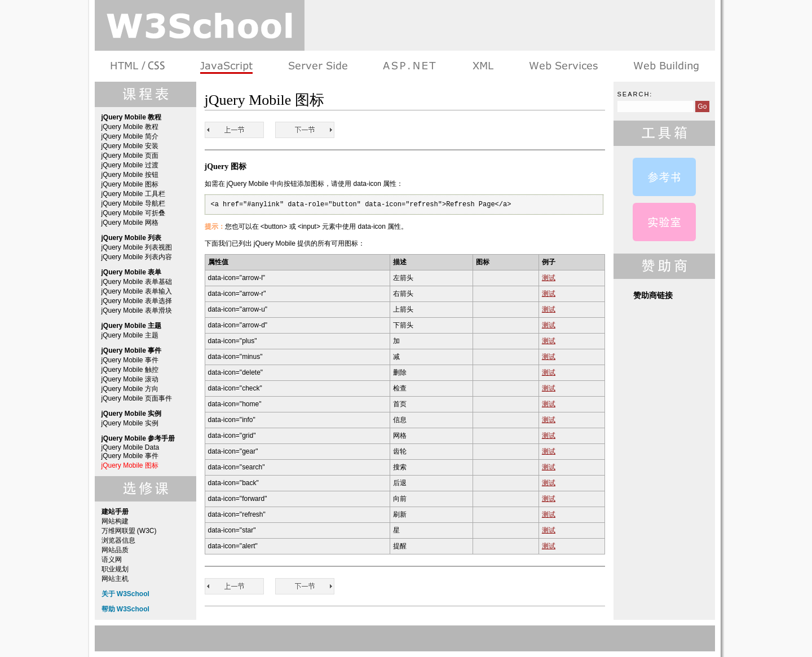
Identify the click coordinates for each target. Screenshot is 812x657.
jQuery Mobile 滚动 (130, 379)
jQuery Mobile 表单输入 (137, 291)
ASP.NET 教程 (409, 66)
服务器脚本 (318, 66)
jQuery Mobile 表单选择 (137, 301)
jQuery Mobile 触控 (130, 370)
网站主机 (115, 579)
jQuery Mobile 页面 (130, 156)
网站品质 (115, 550)
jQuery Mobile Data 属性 (664, 177)
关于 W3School (125, 594)
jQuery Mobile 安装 (130, 146)
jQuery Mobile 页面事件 (137, 398)
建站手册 (665, 66)
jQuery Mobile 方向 (130, 389)
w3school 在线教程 (200, 25)
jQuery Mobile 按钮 (130, 175)
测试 (549, 278)
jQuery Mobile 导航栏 (133, 203)
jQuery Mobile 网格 (130, 223)
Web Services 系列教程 (563, 66)
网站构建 (115, 521)
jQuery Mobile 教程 (130, 127)
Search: (635, 94)
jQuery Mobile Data (131, 447)
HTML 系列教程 (138, 66)
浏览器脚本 (226, 66)
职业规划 (115, 569)
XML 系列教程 (482, 66)
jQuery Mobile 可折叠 (133, 213)
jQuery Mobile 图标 (130, 184)
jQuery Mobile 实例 (130, 423)
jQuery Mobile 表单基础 (137, 282)
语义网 (112, 560)
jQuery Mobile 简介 (130, 136)
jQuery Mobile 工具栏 (133, 194)
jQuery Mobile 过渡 (130, 165)
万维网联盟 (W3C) (129, 531)
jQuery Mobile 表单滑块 (137, 310)
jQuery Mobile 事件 (130, 360)
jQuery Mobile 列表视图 (137, 247)
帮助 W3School (125, 609)
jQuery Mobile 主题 (130, 335)
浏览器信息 (118, 540)
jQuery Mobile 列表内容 (137, 257)
